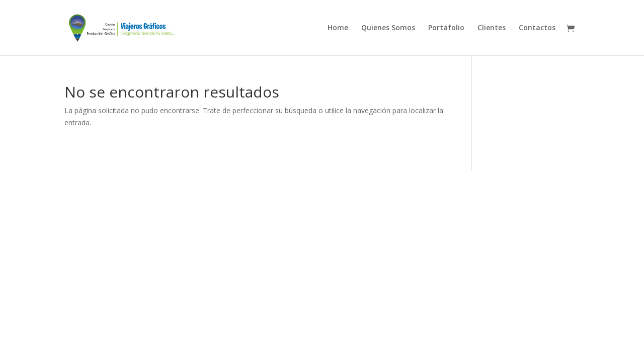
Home (338, 28)
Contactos (537, 28)
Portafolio (446, 28)
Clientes (492, 28)
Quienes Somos (388, 28)
